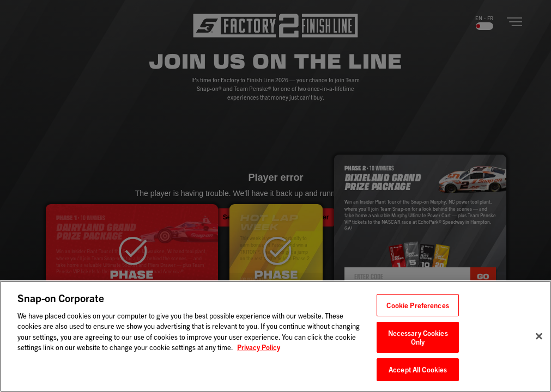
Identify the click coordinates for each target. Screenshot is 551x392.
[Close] (539, 336)
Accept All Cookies (418, 369)
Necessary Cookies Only (418, 337)
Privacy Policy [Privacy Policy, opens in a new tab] (259, 347)
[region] (275, 336)
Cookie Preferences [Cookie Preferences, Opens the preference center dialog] (417, 305)
